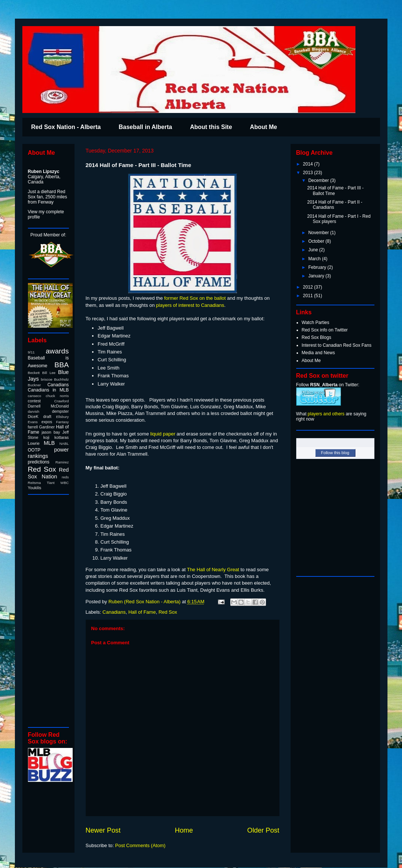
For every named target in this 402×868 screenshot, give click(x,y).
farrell (33, 427)
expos (47, 422)
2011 (308, 296)
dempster (60, 411)
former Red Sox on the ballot (195, 298)
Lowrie (34, 443)
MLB (50, 443)
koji (46, 437)
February (318, 267)
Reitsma (34, 483)
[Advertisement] (50, 610)
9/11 (31, 352)
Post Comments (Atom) (140, 845)
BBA (61, 365)
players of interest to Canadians (190, 305)
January (317, 276)
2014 (308, 164)
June (314, 250)
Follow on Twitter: (328, 385)
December (319, 180)
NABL (64, 444)
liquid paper (163, 434)
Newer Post (103, 830)
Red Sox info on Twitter (325, 330)
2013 (308, 173)
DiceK (33, 416)
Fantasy (62, 422)
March (315, 259)
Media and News (318, 353)
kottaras (61, 437)
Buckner (34, 385)
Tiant (50, 483)
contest (34, 401)
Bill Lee (49, 373)
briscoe (47, 379)
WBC (64, 483)
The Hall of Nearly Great (213, 570)
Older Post (263, 830)
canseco (35, 396)
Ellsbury (62, 417)
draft (47, 416)
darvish (34, 411)
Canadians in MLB (48, 390)
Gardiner (47, 427)
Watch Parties (316, 323)
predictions (39, 462)
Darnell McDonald (48, 406)
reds (65, 477)
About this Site (211, 127)
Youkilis (35, 488)
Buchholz (61, 379)
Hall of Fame (142, 612)
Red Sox (168, 612)
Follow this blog (335, 453)
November (319, 233)
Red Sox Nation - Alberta (66, 127)
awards (57, 351)
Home (184, 830)
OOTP (34, 450)
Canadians (114, 612)
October (317, 241)
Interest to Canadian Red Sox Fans (337, 345)
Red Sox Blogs (316, 337)
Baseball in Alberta (145, 127)
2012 (308, 287)
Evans (33, 422)
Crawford (62, 401)
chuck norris (57, 396)
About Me (264, 127)
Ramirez (62, 462)
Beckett (34, 373)
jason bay (51, 432)
